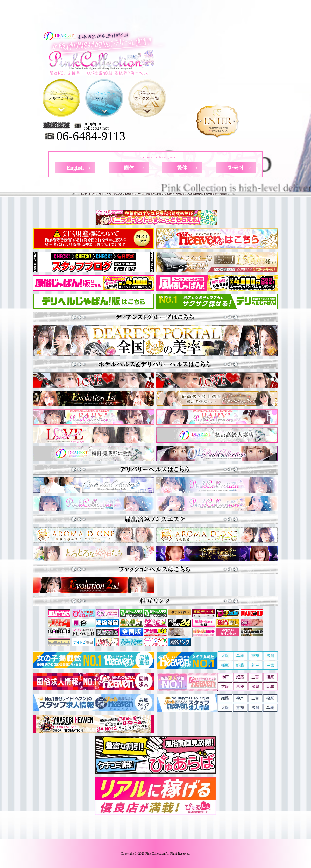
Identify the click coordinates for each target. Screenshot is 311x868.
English (75, 168)
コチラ (210, 131)
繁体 (182, 168)
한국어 (236, 168)
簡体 (129, 168)
